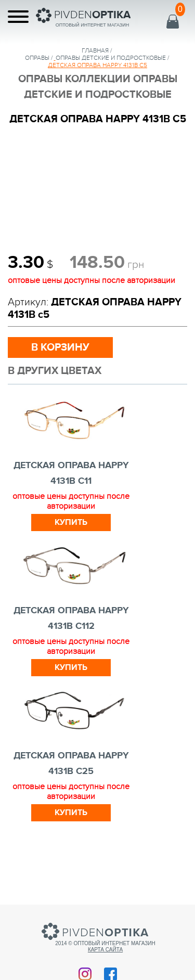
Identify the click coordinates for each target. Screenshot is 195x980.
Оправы (37, 58)
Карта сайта (105, 950)
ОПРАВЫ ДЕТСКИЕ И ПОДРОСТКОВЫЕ (111, 58)
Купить (71, 522)
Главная (95, 50)
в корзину (60, 347)
